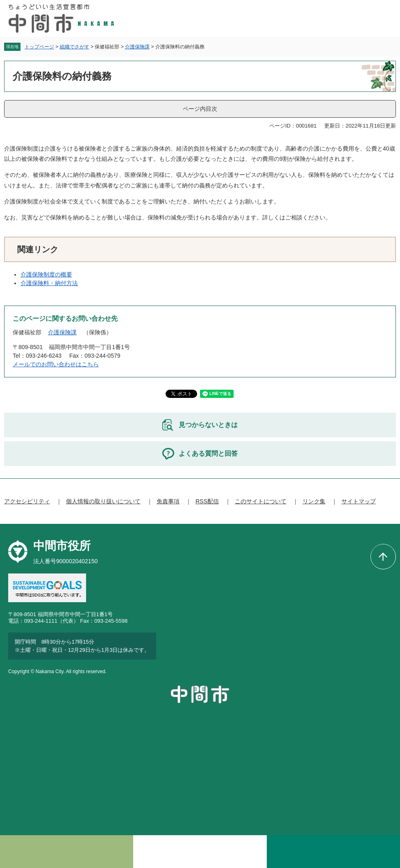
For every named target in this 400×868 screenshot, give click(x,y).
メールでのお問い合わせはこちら (56, 364)
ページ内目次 (200, 109)
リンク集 (314, 501)
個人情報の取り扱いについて (103, 501)
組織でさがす (75, 47)
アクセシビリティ (27, 501)
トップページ (39, 47)
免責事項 (168, 501)
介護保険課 (137, 47)
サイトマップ (359, 501)
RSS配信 (207, 501)
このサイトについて (261, 501)
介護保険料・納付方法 (49, 283)
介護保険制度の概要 (46, 274)
